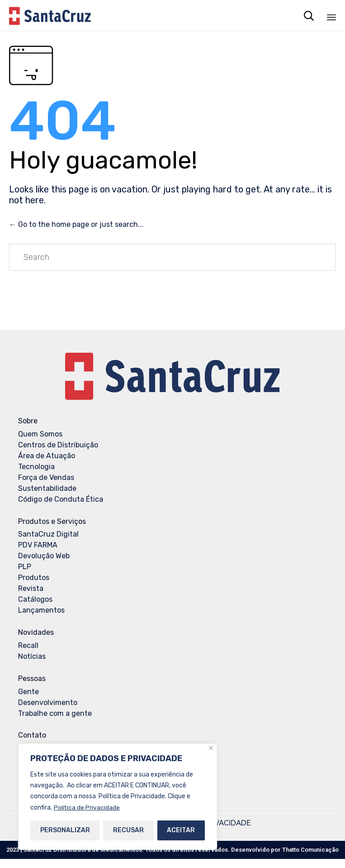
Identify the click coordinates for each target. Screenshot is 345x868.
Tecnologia (36, 467)
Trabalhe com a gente (55, 713)
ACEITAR (181, 830)
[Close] (211, 748)
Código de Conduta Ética (61, 499)
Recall (28, 645)
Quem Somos (40, 434)
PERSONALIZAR (65, 830)
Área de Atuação (47, 456)
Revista (31, 588)
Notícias (32, 656)
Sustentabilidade (47, 488)
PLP (25, 567)
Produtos (34, 578)
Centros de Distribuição (58, 445)
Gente (28, 692)
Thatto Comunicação (310, 850)
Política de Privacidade (87, 808)
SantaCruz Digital (48, 534)
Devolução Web (44, 556)
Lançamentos (41, 610)
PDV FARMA (38, 545)
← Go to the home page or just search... (76, 224)
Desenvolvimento (48, 703)
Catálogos (35, 599)
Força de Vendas (46, 477)
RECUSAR (128, 830)
